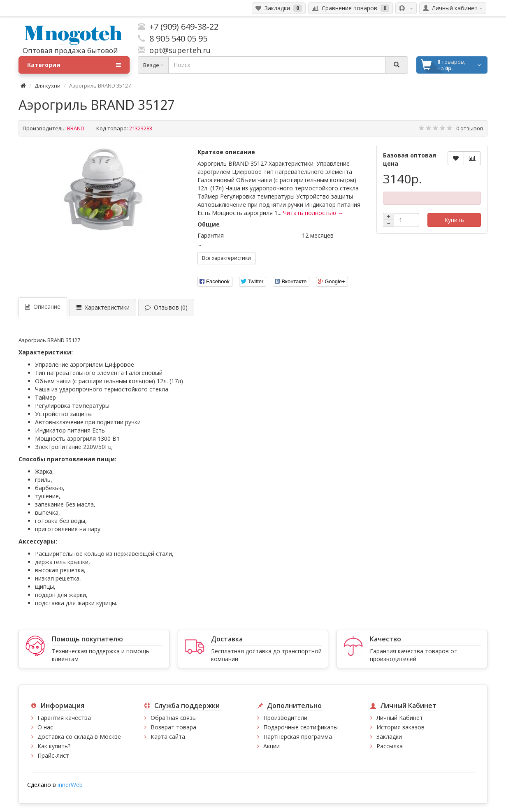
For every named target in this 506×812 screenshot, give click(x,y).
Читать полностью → (313, 213)
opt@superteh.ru (178, 50)
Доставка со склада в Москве (79, 737)
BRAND (76, 128)
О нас (45, 727)
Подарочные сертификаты (301, 727)
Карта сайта (168, 737)
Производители (285, 718)
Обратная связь (173, 718)
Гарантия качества (64, 718)
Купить (454, 220)
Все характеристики (226, 258)
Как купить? (54, 746)
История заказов (400, 727)
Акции (272, 746)
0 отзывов (470, 128)
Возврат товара (173, 727)
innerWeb (70, 785)
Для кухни (48, 86)
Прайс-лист (53, 755)
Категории (74, 65)
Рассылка (390, 746)
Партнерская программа (298, 737)
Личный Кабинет (400, 718)
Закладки (389, 737)
